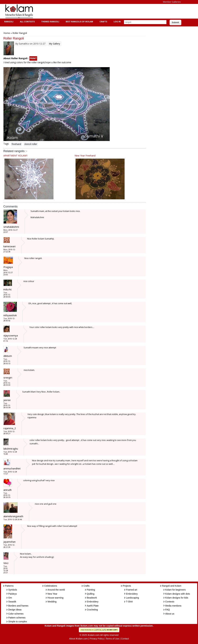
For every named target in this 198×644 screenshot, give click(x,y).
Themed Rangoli (50, 22)
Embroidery (93, 602)
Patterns (9, 586)
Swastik (12, 602)
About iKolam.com (78, 639)
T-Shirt (129, 602)
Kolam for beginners (176, 590)
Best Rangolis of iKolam (79, 22)
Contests (170, 602)
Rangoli (8, 22)
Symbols (13, 590)
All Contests (27, 22)
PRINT (33, 58)
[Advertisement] (96, 11)
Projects (127, 586)
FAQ (168, 610)
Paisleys (13, 594)
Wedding (52, 602)
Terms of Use (112, 639)
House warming (56, 598)
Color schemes (16, 614)
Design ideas (15, 610)
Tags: (6, 144)
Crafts (103, 22)
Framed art (132, 590)
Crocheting (92, 610)
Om (10, 598)
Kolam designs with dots (178, 594)
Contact (125, 639)
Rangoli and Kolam (172, 586)
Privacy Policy (97, 639)
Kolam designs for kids (177, 598)
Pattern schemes (17, 618)
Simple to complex (18, 622)
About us (170, 614)
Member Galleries (172, 2)
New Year (52, 594)
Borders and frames (18, 606)
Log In (117, 22)
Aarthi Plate (93, 606)
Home (7, 33)
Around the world (56, 590)
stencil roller (31, 144)
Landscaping (133, 598)
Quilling (91, 594)
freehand (16, 144)
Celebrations (51, 586)
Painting (91, 590)
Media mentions (173, 606)
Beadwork (92, 598)
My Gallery (54, 44)
